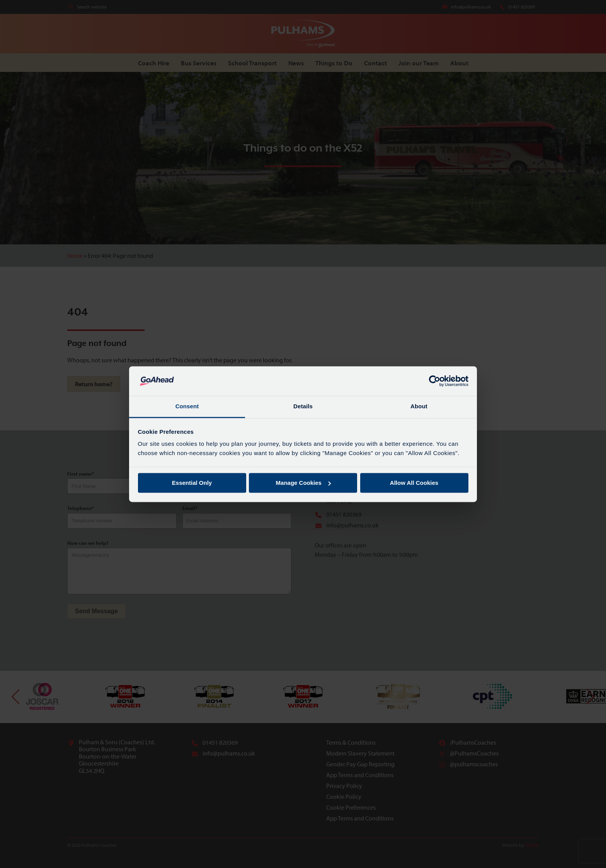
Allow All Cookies (414, 483)
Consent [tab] (187, 407)
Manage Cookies (303, 483)
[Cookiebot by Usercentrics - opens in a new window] (435, 381)
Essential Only (192, 483)
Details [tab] (303, 407)
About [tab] (419, 407)
